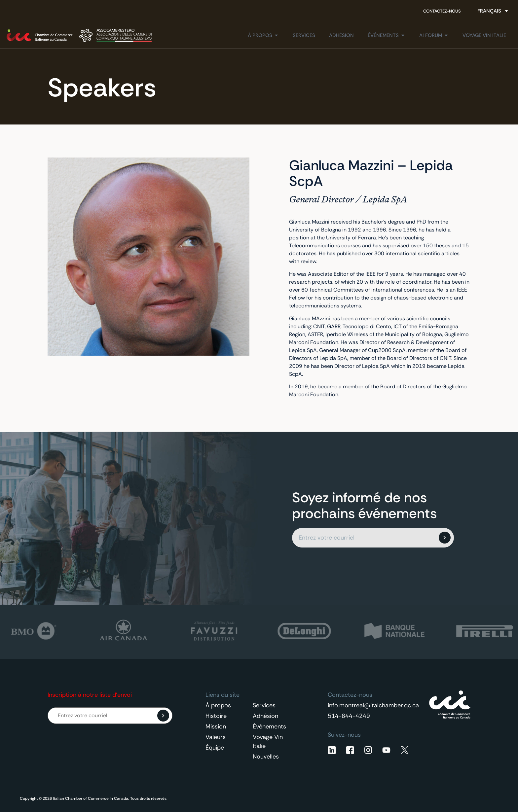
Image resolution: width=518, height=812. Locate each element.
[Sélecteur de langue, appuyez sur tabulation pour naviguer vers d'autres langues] (493, 11)
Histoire (216, 716)
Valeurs (216, 737)
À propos (218, 705)
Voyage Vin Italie (268, 741)
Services (264, 705)
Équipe (215, 748)
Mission (216, 726)
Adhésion (265, 716)
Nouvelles (266, 757)
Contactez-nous (442, 11)
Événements (269, 726)
